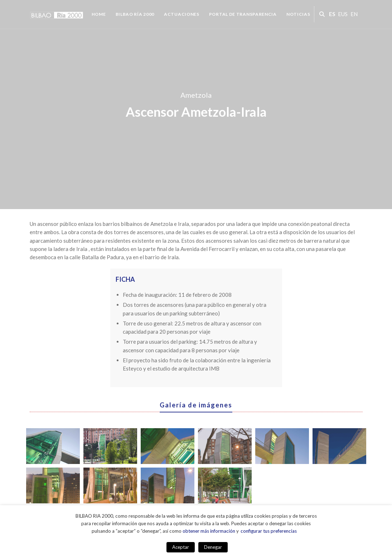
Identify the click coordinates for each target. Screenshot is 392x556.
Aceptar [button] (181, 547)
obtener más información (209, 531)
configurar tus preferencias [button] (269, 531)
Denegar (213, 547)
